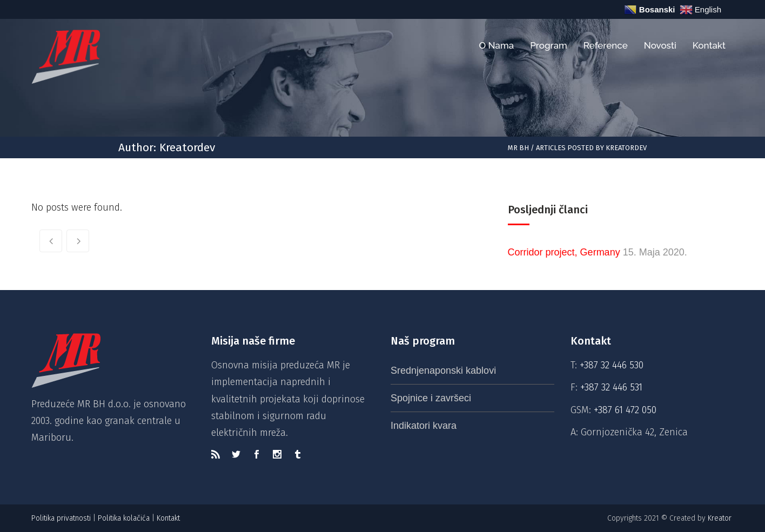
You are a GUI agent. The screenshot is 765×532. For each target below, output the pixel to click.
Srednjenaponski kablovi (443, 371)
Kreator (721, 518)
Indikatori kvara (424, 426)
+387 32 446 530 (612, 365)
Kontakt (169, 518)
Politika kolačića (124, 518)
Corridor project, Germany (564, 252)
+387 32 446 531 (611, 387)
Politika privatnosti (61, 518)
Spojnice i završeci (431, 398)
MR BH (518, 148)
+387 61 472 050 (625, 410)
